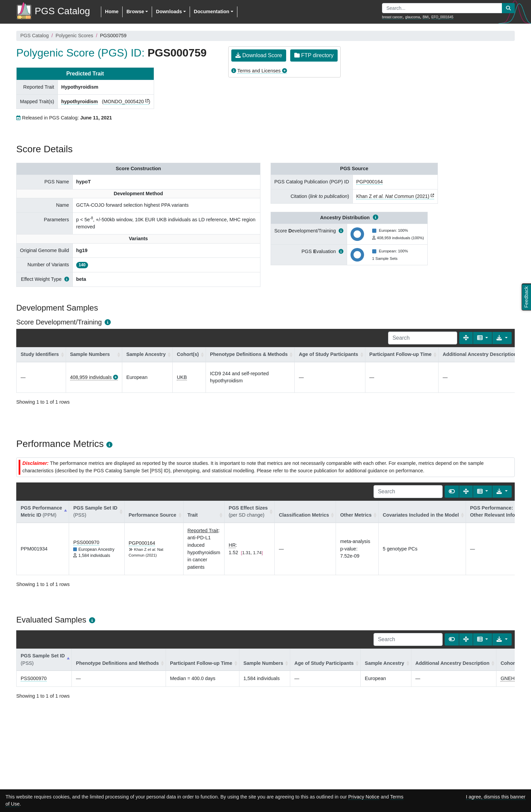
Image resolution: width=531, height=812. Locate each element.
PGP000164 (369, 182)
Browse (135, 12)
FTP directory (314, 55)
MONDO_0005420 (124, 101)
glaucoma (413, 17)
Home (112, 12)
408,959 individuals (91, 377)
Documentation (211, 12)
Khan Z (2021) (393, 196)
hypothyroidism (80, 101)
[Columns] (483, 338)
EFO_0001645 (442, 17)
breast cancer (392, 17)
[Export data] (502, 338)
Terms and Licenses (259, 71)
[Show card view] (452, 492)
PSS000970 (86, 542)
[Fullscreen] (466, 338)
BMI (426, 17)
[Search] (423, 338)
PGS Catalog (35, 36)
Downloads (169, 12)
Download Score (259, 55)
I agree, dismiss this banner (496, 797)
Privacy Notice (364, 797)
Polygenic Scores (74, 36)
